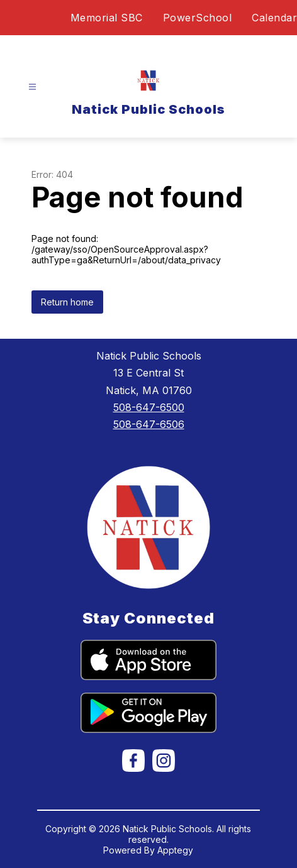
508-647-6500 (149, 407)
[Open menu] (32, 87)
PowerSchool (198, 18)
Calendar (274, 18)
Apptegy (175, 850)
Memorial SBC (107, 18)
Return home (67, 302)
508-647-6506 (149, 424)
